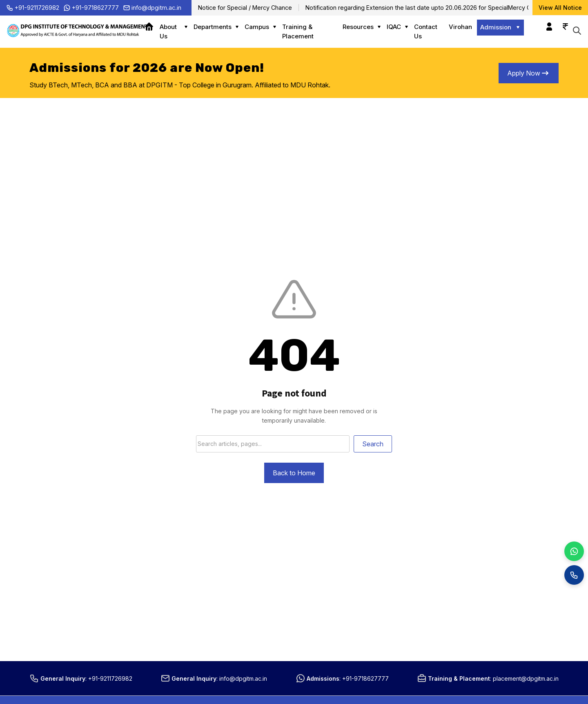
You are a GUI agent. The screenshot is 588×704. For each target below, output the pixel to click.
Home (152, 27)
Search (373, 444)
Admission (496, 27)
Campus (257, 27)
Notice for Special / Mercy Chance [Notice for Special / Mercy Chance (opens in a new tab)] (245, 8)
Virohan (460, 27)
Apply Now (529, 73)
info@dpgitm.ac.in (152, 8)
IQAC (394, 27)
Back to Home (294, 473)
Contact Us (426, 31)
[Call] (574, 575)
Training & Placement (298, 31)
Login (547, 22)
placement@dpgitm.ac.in (526, 678)
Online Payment (563, 22)
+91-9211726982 (33, 8)
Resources (358, 27)
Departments (213, 27)
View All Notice (560, 8)
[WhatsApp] (574, 551)
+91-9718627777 (91, 8)
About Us (168, 31)
